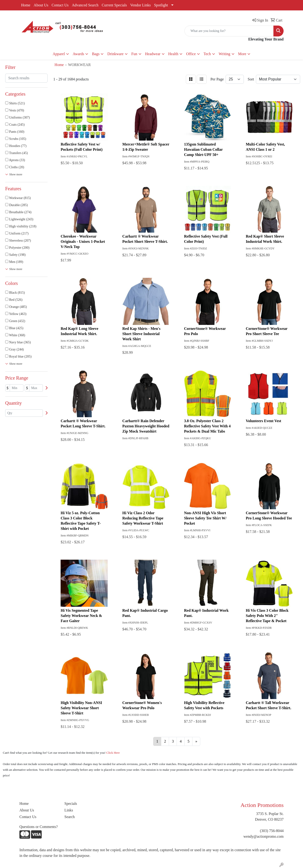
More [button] (242, 54)
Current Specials (114, 5)
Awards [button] (78, 54)
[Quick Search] (229, 31)
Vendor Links (140, 5)
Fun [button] (134, 54)
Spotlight (161, 5)
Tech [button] (207, 54)
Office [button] (191, 54)
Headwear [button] (153, 54)
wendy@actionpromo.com (263, 836)
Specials (71, 804)
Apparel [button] (59, 54)
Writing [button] (225, 54)
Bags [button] (96, 54)
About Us (41, 5)
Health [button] (173, 54)
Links (69, 810)
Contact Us (60, 5)
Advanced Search (85, 5)
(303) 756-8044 (272, 831)
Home (26, 5)
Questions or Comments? (39, 827)
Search (70, 817)
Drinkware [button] (115, 54)
